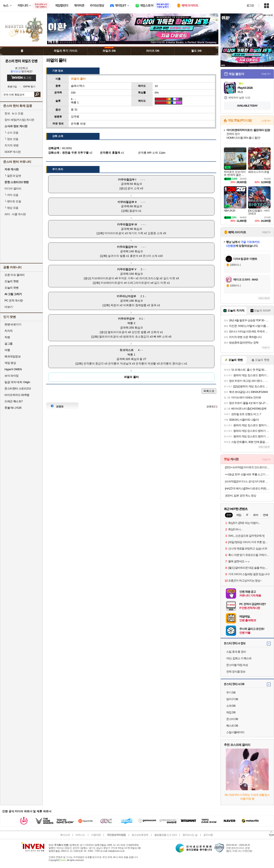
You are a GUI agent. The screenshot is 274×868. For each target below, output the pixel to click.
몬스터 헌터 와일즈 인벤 (22, 61)
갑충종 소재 (155, 233)
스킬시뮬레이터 (235, 732)
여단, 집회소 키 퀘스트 (239, 658)
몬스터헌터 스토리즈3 (18, 388)
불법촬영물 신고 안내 (165, 835)
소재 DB (231, 706)
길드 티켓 (169, 278)
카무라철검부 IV (127, 247)
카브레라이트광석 (103, 278)
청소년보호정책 (140, 835)
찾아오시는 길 (190, 835)
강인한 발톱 (139, 332)
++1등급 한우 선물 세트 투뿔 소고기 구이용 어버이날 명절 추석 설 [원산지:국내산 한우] (248, 474)
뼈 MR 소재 (161, 337)
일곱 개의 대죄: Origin (17, 382)
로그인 (250, 6)
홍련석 (134, 256)
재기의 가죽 (136, 233)
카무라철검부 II (127, 202)
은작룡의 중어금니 (172, 364)
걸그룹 (9, 344)
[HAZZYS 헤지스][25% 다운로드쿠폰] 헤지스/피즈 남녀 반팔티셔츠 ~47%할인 (248, 488)
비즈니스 (80, 835)
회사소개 (65, 835)
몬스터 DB (232, 719)
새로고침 (263, 298)
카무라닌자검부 (126, 296)
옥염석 (115, 305)
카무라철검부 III (127, 224)
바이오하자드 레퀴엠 (17, 395)
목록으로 (209, 391)
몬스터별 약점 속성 (237, 665)
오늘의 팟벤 (12, 288)
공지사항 (208, 835)
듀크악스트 (127, 350)
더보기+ (266, 74)
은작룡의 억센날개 (120, 364)
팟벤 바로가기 (13, 324)
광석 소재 (133, 188)
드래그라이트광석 (138, 283)
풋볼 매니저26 (13, 408)
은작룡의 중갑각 (94, 364)
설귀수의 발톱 (117, 256)
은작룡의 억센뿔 (146, 364)
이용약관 (96, 835)
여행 (7, 350)
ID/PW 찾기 (29, 87)
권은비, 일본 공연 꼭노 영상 (240, 496)
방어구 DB (232, 699)
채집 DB (231, 712)
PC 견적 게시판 (14, 300)
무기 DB (231, 692)
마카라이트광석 (114, 233)
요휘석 (155, 332)
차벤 (7, 337)
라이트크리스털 (149, 278)
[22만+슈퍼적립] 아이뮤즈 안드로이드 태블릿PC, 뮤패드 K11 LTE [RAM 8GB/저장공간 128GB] (248, 467)
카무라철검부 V (127, 269)
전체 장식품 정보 (236, 672)
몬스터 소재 (150, 256)
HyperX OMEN (13, 369)
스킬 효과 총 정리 (236, 652)
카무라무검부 (126, 319)
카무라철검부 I (127, 180)
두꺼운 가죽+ (127, 278)
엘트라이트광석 (117, 332)
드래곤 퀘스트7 (14, 401)
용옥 (154, 305)
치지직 (9, 331)
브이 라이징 (12, 376)
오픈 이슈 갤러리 (15, 275)
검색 (37, 94)
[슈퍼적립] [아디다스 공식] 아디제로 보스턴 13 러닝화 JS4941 (248, 481)
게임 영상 (10, 363)
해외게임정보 (13, 356)
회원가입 (12, 87)
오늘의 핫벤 (12, 281)
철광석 (133, 211)
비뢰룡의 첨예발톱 (135, 305)
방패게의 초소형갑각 (136, 337)
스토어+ (266, 121)
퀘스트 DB (232, 726)
